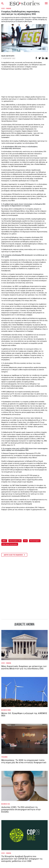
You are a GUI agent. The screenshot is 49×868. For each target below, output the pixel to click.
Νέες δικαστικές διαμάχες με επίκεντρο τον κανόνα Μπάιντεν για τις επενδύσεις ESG (24, 667)
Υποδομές (4, 757)
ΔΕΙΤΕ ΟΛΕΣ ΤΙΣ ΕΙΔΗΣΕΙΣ (14, 555)
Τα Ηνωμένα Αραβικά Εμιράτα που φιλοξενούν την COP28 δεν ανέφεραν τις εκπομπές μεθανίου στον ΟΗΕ (22, 859)
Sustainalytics (35, 541)
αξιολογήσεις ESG (15, 541)
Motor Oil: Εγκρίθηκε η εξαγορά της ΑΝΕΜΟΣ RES (24, 714)
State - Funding (6, 8)
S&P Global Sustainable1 (10, 544)
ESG (26, 541)
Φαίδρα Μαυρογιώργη (8, 56)
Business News (6, 710)
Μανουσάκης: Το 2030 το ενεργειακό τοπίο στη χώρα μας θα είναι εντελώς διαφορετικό (24, 761)
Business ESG (6, 804)
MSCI (5, 541)
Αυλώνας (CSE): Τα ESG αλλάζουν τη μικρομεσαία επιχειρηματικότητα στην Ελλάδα (21, 809)
